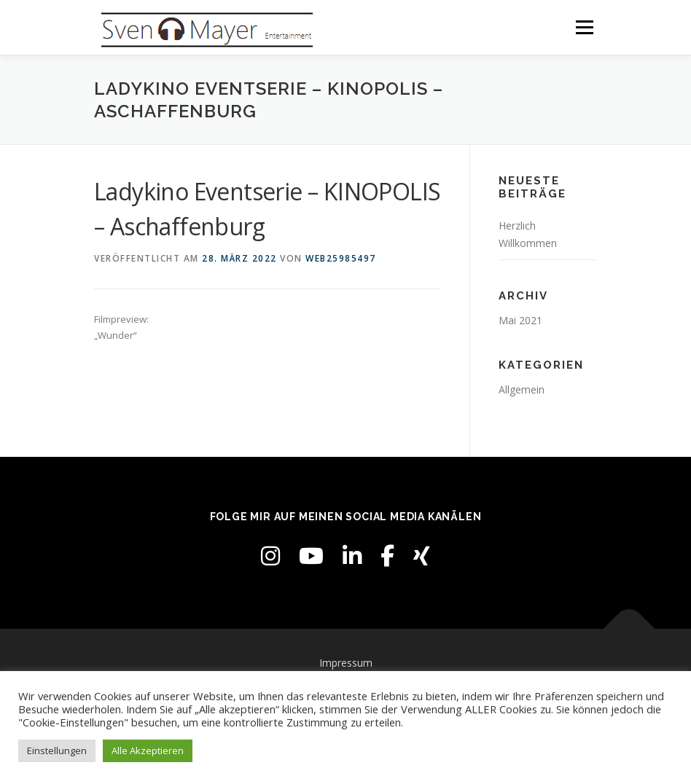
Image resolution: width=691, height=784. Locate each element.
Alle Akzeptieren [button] (148, 750)
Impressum (346, 663)
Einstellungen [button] (57, 750)
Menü (584, 27)
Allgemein (522, 389)
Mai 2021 (520, 320)
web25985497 (341, 258)
